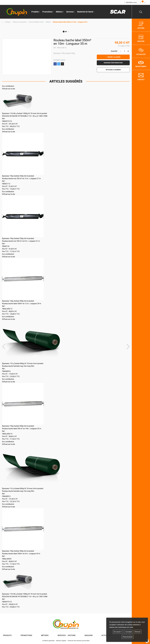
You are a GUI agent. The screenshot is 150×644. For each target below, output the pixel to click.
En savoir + (118, 632)
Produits (36, 12)
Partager (55, 64)
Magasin (89, 635)
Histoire (72, 635)
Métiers (45, 635)
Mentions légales (61, 641)
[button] (70, 22)
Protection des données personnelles (79, 641)
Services (62, 635)
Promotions (48, 12)
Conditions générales (48, 641)
